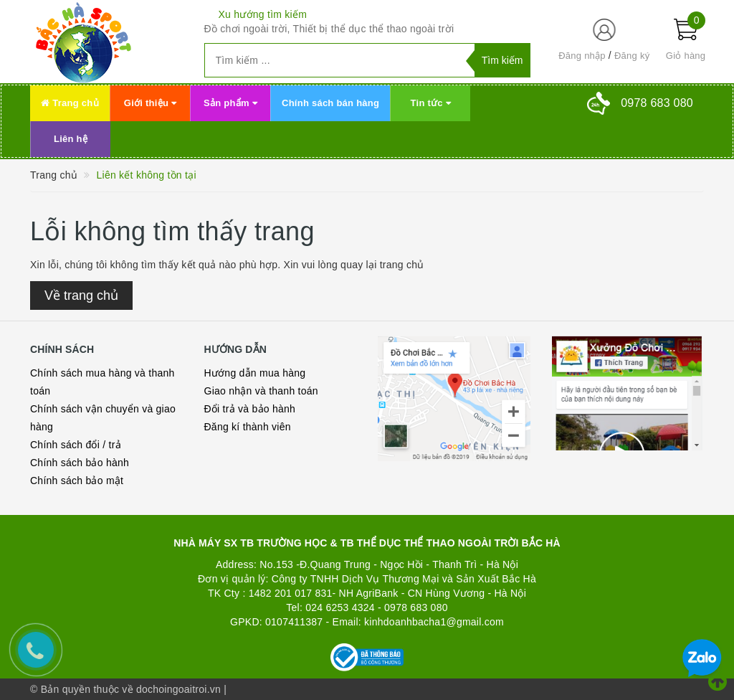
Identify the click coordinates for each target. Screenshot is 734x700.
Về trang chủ (81, 295)
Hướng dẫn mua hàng (255, 373)
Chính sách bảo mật (77, 481)
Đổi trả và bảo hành (250, 409)
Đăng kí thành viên (248, 427)
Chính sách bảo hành (80, 463)
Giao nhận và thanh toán (261, 391)
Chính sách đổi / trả (76, 445)
